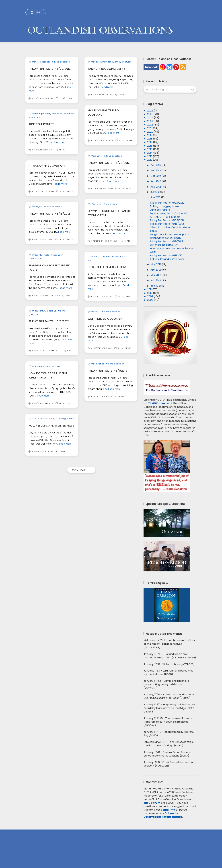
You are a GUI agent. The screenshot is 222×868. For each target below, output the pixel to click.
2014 (150, 153)
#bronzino (97, 227)
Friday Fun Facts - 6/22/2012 (109, 234)
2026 (150, 111)
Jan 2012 (156, 286)
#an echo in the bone (102, 445)
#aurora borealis (41, 80)
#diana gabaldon (61, 80)
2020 (150, 132)
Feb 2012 (156, 280)
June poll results (41, 142)
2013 (150, 156)
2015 (150, 149)
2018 (150, 139)
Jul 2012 (155, 192)
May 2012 (156, 264)
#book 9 (96, 540)
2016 (150, 146)
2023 (150, 121)
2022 (150, 125)
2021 (150, 128)
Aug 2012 (156, 187)
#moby (56, 502)
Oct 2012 (156, 176)
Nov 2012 (156, 171)
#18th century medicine (44, 446)
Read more (107, 87)
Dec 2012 (156, 165)
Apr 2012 (156, 270)
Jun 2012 (156, 197)
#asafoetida (98, 610)
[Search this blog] (170, 89)
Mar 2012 (156, 275)
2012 (150, 160)
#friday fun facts (41, 372)
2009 (150, 296)
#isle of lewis (110, 305)
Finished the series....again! (107, 455)
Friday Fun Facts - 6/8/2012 (49, 457)
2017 (150, 142)
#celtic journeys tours (102, 62)
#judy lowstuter (123, 62)
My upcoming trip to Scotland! (168, 213)
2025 (150, 114)
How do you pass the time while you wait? (171, 250)
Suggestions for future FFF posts (169, 234)
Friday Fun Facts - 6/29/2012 (50, 87)
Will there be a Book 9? (105, 547)
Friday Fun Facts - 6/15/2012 (49, 331)
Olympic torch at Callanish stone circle (170, 229)
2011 (150, 289)
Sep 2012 (156, 181)
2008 (151, 300)
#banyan (37, 324)
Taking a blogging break (106, 69)
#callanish (97, 305)
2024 (151, 118)
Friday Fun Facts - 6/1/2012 (107, 617)
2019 (150, 135)
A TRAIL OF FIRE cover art (47, 265)
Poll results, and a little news (51, 561)
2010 (150, 293)
